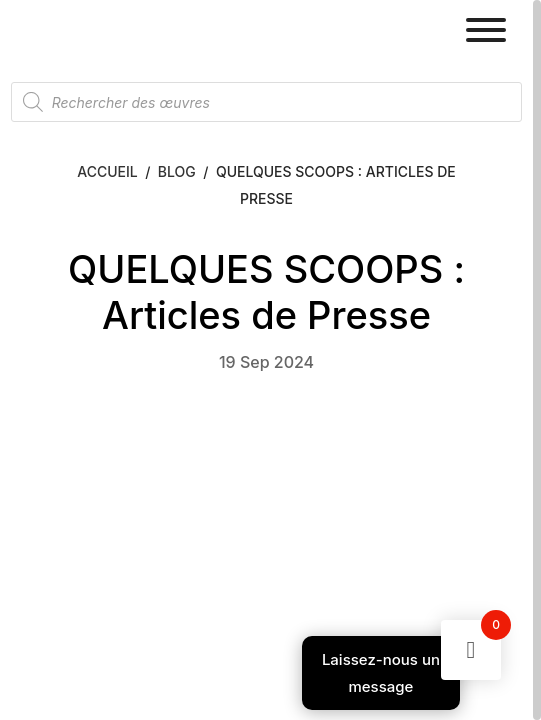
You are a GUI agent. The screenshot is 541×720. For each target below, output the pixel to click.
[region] (270, 360)
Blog (177, 171)
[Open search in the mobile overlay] (267, 102)
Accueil (107, 171)
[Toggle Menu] (486, 30)
